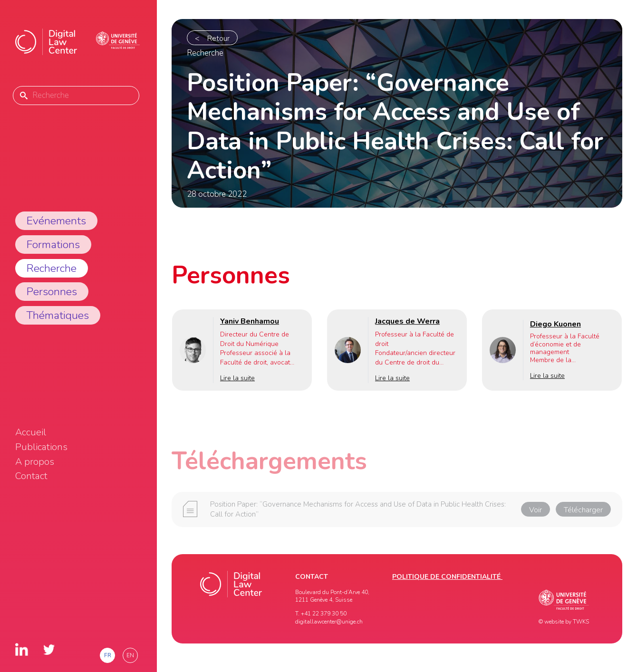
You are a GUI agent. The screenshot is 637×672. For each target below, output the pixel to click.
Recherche (52, 268)
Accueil (31, 432)
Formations (53, 245)
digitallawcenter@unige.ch (329, 622)
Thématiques (58, 315)
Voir (536, 512)
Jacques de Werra (407, 321)
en (130, 655)
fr (108, 655)
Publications (41, 447)
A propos (35, 462)
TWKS (581, 622)
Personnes (52, 292)
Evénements (56, 221)
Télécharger (583, 512)
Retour (218, 38)
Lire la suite (237, 379)
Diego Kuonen (555, 324)
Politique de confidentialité (447, 577)
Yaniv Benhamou (250, 321)
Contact (31, 476)
